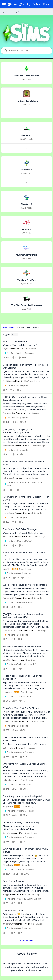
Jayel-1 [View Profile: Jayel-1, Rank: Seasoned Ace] (6, 349)
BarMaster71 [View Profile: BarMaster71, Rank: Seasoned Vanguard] (9, 598)
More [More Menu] (36, 328)
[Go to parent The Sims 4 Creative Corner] (18, 541)
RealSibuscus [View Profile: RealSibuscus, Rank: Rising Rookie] (9, 381)
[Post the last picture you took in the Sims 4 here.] (26, 744)
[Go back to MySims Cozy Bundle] (27, 255)
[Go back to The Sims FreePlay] (26, 280)
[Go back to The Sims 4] (27, 135)
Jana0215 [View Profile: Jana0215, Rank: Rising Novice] (7, 660)
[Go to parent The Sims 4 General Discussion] (19, 752)
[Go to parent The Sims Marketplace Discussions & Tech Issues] (27, 484)
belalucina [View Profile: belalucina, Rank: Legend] (7, 780)
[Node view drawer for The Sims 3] (27, 182)
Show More (27, 941)
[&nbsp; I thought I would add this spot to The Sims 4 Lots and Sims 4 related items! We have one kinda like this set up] (26, 562)
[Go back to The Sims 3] (26, 170)
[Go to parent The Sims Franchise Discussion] (19, 353)
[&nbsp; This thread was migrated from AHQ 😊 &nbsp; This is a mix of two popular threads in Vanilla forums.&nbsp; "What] (26, 859)
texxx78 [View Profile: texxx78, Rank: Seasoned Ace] (7, 833)
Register (37, 4)
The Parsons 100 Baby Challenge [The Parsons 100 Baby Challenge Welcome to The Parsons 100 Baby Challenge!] (20, 529)
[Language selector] (22, 4)
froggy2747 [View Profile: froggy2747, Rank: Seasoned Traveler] (8, 924)
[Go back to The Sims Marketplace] (27, 101)
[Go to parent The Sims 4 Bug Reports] (16, 385)
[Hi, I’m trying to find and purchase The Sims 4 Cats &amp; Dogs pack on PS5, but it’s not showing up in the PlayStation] (26, 471)
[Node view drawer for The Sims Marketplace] (27, 114)
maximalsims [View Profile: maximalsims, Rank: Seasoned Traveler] (9, 446)
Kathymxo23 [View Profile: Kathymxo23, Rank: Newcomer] (8, 478)
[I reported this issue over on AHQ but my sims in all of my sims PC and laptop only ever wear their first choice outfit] (26, 715)
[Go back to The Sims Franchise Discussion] (27, 305)
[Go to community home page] (12, 4)
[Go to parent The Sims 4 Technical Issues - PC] (20, 664)
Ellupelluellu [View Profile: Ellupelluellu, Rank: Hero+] (8, 807)
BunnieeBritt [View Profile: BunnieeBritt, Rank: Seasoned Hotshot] (9, 537)
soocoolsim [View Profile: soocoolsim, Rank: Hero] (8, 692)
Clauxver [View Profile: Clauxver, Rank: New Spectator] (7, 413)
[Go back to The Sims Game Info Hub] (27, 76)
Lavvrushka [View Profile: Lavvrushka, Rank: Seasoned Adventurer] (8, 631)
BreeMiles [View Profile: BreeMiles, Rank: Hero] (7, 569)
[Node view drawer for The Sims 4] (27, 148)
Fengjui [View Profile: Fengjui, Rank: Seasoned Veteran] (6, 895)
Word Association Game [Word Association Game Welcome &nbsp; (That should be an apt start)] (15, 341)
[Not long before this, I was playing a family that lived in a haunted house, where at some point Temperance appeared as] (26, 624)
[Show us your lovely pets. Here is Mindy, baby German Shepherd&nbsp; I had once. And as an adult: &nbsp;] (26, 801)
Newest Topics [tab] (24, 328)
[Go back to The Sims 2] (26, 204)
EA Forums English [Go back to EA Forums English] (11, 12)
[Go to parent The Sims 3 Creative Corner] (17, 697)
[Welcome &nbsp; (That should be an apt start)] (26, 345)
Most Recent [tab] (9, 328)
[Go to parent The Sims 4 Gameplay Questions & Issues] (24, 899)
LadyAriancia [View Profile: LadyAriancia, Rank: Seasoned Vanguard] (9, 513)
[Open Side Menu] (4, 4)
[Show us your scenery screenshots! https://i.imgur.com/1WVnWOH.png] (26, 828)
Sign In (46, 4)
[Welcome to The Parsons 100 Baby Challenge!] (26, 533)
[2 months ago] (30, 349)
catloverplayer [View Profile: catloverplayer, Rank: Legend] (9, 748)
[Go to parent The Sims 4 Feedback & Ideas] (18, 603)
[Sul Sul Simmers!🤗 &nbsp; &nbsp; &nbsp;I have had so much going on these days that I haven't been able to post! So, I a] (26, 917)
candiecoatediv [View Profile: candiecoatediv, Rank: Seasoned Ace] (10, 722)
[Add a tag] (14, 335)
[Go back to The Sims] (26, 230)
